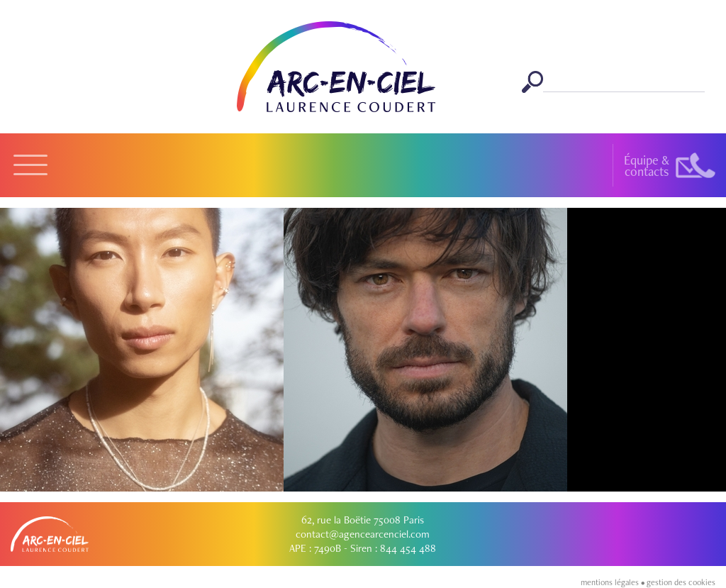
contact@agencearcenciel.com (363, 534)
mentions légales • (614, 582)
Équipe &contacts (647, 166)
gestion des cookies (681, 582)
